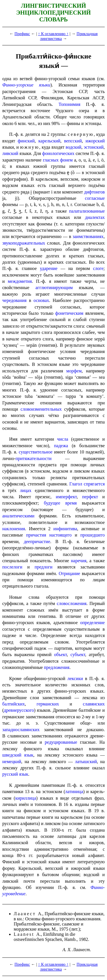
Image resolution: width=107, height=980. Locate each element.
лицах (26, 490)
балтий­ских (14, 704)
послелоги (12, 567)
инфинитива (65, 529)
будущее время (60, 503)
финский (26, 141)
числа (63, 439)
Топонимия (69, 104)
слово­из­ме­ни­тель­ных (41, 409)
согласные (95, 198)
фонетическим (69, 313)
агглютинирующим (54, 288)
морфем (74, 371)
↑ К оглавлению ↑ (53, 34)
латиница (74, 792)
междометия (20, 281)
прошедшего (93, 535)
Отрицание (69, 573)
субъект (78, 655)
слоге (98, 268)
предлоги (44, 567)
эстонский (94, 147)
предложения (57, 667)
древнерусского (19, 710)
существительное (36, 452)
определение (92, 623)
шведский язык (18, 755)
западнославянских (21, 730)
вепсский (73, 141)
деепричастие (37, 542)
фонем (66, 160)
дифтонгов (94, 192)
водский (73, 147)
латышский (86, 762)
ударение (49, 268)
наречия (78, 561)
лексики (75, 678)
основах (42, 300)
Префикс (22, 34)
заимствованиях (88, 236)
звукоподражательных (24, 243)
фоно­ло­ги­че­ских (58, 153)
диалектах (95, 217)
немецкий (12, 762)
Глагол (76, 484)
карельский (50, 141)
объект (60, 655)
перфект (90, 497)
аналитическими (18, 516)
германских (48, 704)
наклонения (14, 529)
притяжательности (33, 458)
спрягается (94, 484)
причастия (36, 535)
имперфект (66, 497)
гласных (51, 160)
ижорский (95, 141)
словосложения (72, 603)
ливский (10, 153)
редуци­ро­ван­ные (61, 742)
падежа (61, 446)
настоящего (60, 535)
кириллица (26, 798)
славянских (94, 704)
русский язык (15, 774)
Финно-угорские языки (26, 85)
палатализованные (87, 211)
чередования (14, 300)
